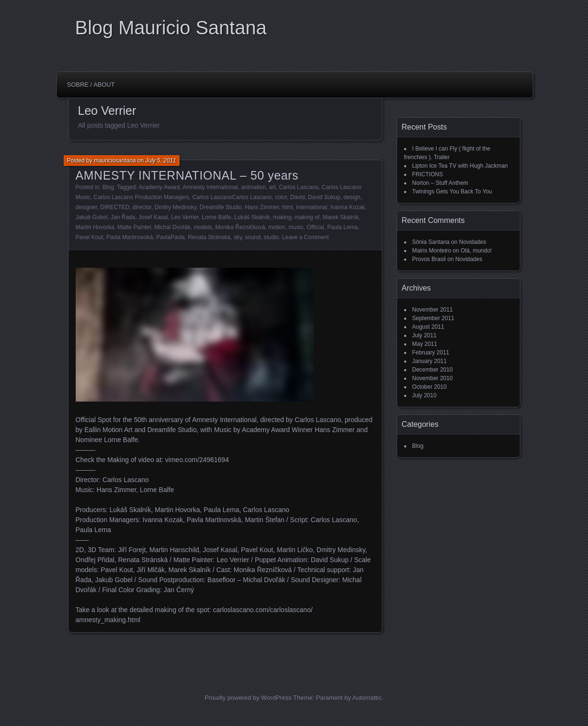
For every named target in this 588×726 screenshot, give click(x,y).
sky (238, 237)
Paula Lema (342, 227)
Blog (108, 187)
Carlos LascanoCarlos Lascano (232, 197)
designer (86, 207)
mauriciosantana (115, 161)
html (287, 207)
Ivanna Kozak (348, 207)
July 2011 (424, 335)
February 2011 (431, 353)
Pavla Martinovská (130, 237)
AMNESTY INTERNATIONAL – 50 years (187, 175)
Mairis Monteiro (432, 251)
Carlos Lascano (299, 187)
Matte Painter (135, 227)
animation (253, 187)
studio (271, 237)
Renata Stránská (209, 237)
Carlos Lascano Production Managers (142, 197)
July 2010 (424, 395)
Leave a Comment (306, 237)
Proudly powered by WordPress (248, 698)
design (352, 197)
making (283, 217)
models (203, 227)
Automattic (367, 698)
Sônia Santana (431, 242)
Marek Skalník (341, 217)
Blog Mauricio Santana (171, 28)
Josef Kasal (153, 217)
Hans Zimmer (262, 207)
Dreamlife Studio (221, 207)
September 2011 (434, 318)
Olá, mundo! (476, 251)
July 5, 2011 (161, 161)
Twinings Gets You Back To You (452, 192)
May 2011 (425, 344)
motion (277, 227)
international (312, 207)
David (297, 197)
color (281, 197)
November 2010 (433, 378)
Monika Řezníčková (240, 227)
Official (315, 227)
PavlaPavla (170, 237)
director (142, 207)
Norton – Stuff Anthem (440, 183)
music (296, 227)
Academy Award (159, 187)
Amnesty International (210, 187)
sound (253, 237)
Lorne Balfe (216, 217)
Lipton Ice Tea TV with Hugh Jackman (460, 166)
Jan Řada (123, 217)
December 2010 (433, 370)
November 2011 (433, 310)
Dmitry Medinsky (176, 207)
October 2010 (430, 387)
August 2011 (428, 327)
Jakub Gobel (92, 217)
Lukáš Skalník (252, 217)
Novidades (473, 242)
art (272, 187)
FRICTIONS (428, 174)
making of (307, 217)
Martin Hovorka (95, 227)
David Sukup (324, 197)
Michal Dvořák (172, 227)
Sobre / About (91, 85)
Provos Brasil (429, 259)
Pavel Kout (90, 237)
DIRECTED (115, 207)
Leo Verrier (185, 217)
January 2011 (430, 361)
